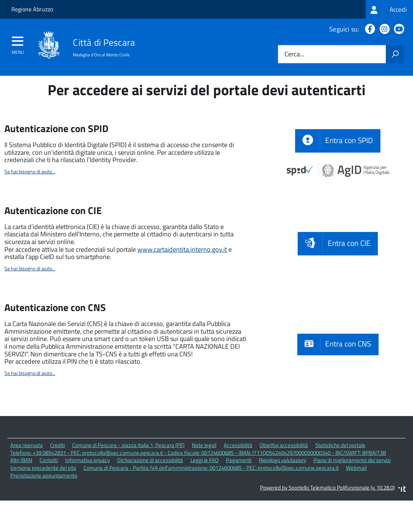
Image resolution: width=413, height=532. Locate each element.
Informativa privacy (88, 493)
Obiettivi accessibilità (284, 478)
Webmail (356, 500)
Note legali (204, 478)
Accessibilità (238, 478)
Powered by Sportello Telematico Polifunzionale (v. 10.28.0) (327, 520)
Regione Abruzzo (32, 9)
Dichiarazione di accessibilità (150, 493)
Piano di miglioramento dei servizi (352, 493)
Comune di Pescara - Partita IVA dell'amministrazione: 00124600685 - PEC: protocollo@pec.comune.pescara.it (211, 500)
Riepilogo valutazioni (282, 493)
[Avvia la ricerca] (395, 54)
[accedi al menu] (18, 44)
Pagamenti (239, 493)
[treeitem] (389, 9)
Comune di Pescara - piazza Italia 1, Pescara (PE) (128, 478)
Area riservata (27, 478)
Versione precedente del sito (43, 500)
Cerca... (294, 54)
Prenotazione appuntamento (44, 508)
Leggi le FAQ (204, 493)
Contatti (49, 493)
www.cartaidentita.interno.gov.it (182, 282)
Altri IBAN (21, 493)
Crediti (57, 478)
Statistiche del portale (340, 478)
